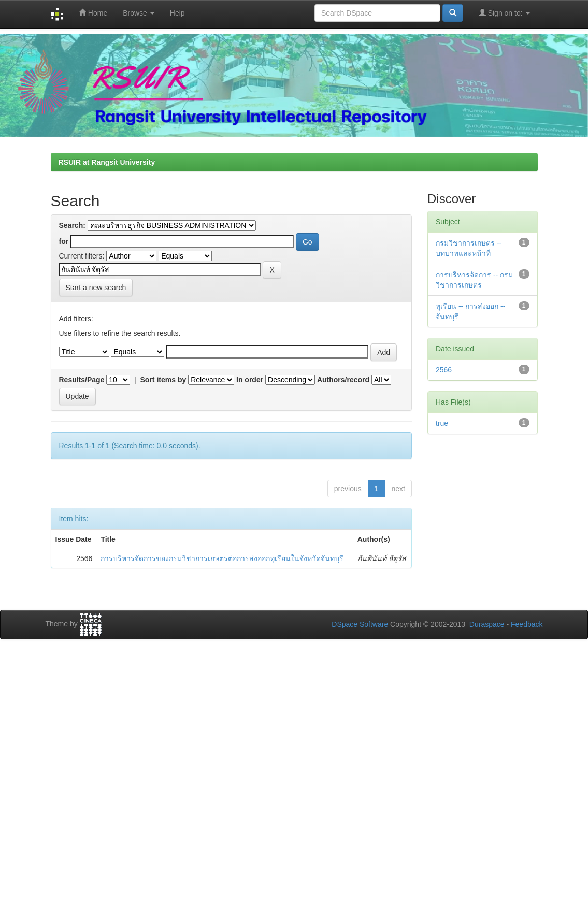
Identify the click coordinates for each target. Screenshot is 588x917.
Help (177, 13)
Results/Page (82, 380)
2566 (444, 370)
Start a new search (96, 288)
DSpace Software (360, 624)
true (442, 423)
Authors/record (343, 380)
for (64, 241)
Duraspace (487, 624)
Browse (139, 13)
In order (250, 380)
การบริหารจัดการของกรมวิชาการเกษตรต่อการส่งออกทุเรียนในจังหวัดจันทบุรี (222, 558)
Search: (72, 225)
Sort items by (163, 380)
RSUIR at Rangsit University (107, 162)
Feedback (527, 624)
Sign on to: (504, 13)
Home (93, 13)
